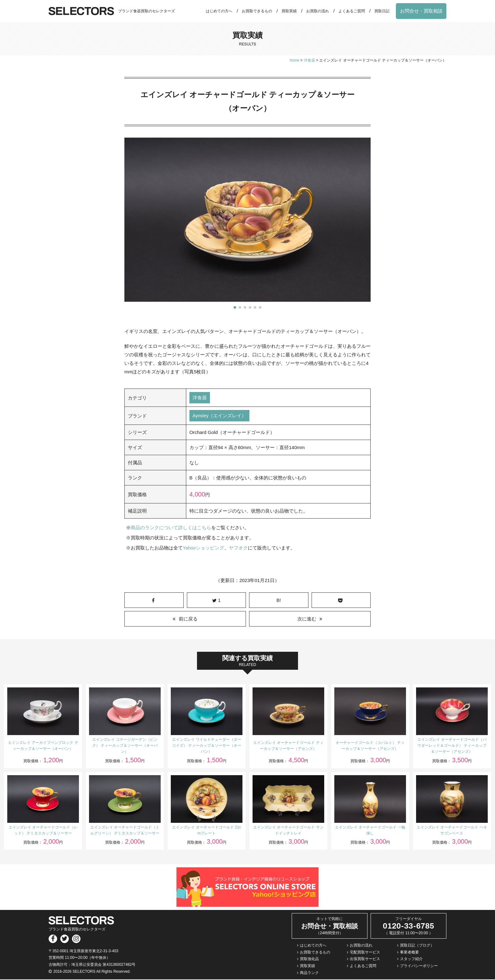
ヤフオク (239, 548)
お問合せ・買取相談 (421, 11)
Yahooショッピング (204, 548)
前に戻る (188, 619)
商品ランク (309, 973)
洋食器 (200, 398)
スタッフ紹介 (411, 959)
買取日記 (382, 11)
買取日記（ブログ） (417, 946)
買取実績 (289, 11)
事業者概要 (409, 953)
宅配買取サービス (365, 953)
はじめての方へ (219, 11)
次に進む (307, 619)
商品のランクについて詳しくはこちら (171, 528)
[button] (235, 307)
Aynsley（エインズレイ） (220, 416)
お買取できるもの (257, 11)
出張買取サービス (365, 959)
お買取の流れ (318, 11)
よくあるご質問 (352, 11)
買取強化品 (309, 959)
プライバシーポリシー (419, 966)
